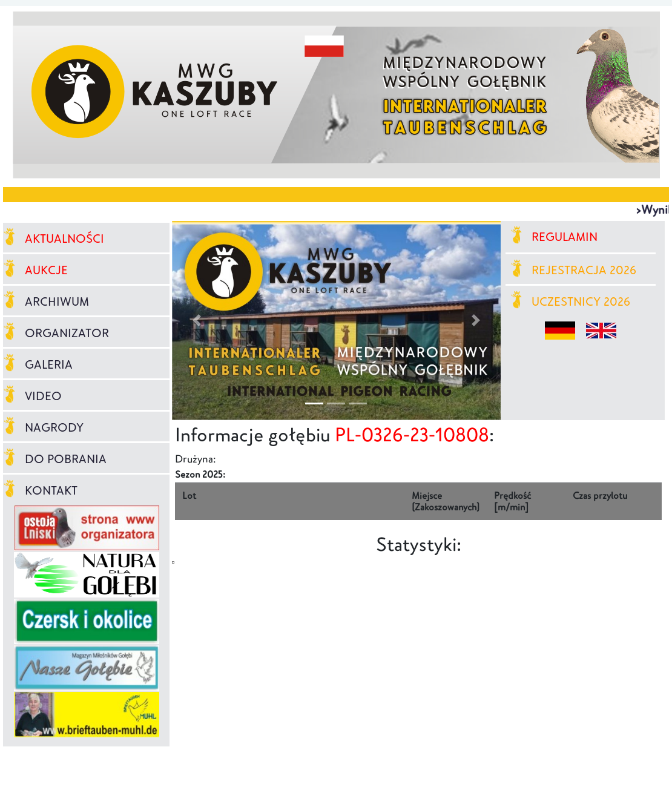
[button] (196, 321)
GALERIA (38, 364)
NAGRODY (43, 427)
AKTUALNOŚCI (54, 239)
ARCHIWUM (46, 301)
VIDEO (32, 396)
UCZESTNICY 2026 (571, 301)
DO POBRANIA (55, 459)
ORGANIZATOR (56, 333)
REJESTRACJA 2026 (574, 270)
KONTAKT (40, 490)
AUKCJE (35, 270)
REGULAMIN (554, 237)
